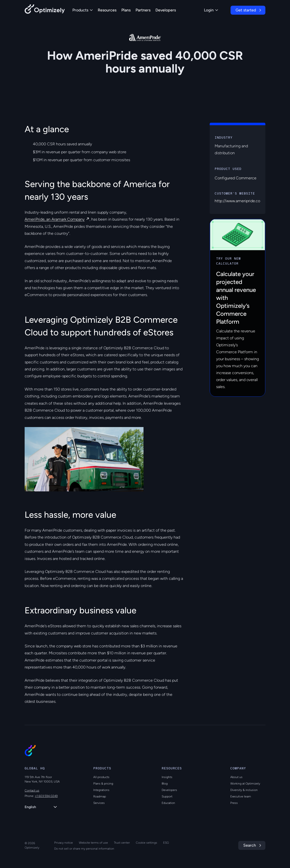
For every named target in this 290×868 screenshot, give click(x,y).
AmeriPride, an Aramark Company (55, 219)
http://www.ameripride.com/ (240, 201)
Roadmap (100, 796)
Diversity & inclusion (244, 790)
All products (101, 777)
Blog (165, 784)
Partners (143, 10)
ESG (166, 843)
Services (99, 803)
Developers (166, 10)
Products (83, 10)
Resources (107, 10)
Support (167, 796)
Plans (126, 10)
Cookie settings (146, 843)
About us (236, 777)
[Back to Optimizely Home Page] (45, 10)
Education (168, 803)
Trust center (122, 843)
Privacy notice (64, 843)
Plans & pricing (103, 784)
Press (234, 803)
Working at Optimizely (245, 784)
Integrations (101, 790)
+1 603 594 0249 (46, 796)
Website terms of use (93, 843)
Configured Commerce (236, 178)
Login (211, 10)
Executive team (241, 796)
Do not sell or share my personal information (84, 849)
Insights (167, 777)
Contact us (32, 790)
